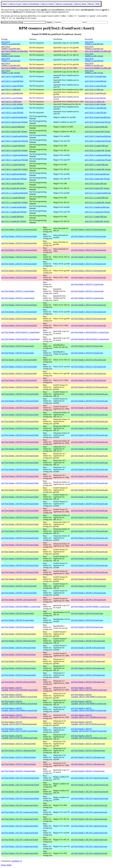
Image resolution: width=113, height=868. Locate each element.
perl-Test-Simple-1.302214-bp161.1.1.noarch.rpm (90, 332)
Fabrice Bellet (6, 865)
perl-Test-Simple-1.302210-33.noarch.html (18, 346)
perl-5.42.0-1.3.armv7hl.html (12, 86)
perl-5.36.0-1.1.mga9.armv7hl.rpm (98, 160)
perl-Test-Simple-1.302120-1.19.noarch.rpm (88, 771)
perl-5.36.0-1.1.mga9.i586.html (13, 165)
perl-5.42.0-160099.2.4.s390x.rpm (98, 51)
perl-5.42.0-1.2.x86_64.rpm (95, 104)
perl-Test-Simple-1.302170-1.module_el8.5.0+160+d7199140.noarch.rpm (88, 723)
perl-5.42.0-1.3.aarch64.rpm (95, 76)
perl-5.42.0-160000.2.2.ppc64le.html (11, 64)
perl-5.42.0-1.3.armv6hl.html (12, 81)
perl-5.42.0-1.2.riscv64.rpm (95, 98)
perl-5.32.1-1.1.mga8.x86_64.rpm (98, 202)
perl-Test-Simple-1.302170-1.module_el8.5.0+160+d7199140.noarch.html (19, 723)
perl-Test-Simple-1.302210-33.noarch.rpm (87, 346)
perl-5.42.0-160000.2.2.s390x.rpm (98, 68)
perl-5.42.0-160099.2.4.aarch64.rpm (94, 43)
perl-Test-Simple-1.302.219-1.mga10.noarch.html (20, 778)
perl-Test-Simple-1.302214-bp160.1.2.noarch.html (20, 339)
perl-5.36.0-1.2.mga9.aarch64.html (14, 136)
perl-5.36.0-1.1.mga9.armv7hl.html (15, 160)
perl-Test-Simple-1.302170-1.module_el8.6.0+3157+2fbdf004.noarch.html (19, 716)
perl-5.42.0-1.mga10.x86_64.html (14, 131)
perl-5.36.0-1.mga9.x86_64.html (14, 188)
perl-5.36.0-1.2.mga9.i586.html (13, 146)
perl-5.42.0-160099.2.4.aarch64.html (11, 43)
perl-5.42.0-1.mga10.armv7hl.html (14, 122)
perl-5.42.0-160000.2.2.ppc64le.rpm (94, 64)
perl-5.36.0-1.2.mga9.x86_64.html (14, 150)
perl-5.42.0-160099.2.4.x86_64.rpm (94, 55)
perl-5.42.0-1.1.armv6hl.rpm (96, 108)
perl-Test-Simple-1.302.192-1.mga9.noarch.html (20, 805)
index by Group (15, 4)
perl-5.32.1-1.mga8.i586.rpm (96, 217)
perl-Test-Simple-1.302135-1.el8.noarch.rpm (88, 744)
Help (98, 4)
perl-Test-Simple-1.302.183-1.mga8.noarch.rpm (89, 833)
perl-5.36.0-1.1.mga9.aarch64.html (14, 155)
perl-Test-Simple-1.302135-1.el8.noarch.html (18, 744)
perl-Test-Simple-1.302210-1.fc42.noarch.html (19, 360)
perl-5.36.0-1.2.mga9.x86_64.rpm (98, 150)
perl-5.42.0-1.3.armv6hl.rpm (96, 81)
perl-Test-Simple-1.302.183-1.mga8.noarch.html (20, 833)
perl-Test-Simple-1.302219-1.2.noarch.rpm (87, 284)
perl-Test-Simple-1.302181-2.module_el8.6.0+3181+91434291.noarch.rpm (89, 689)
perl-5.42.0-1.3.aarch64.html (12, 76)
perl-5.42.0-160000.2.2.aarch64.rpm (94, 60)
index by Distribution (31, 4)
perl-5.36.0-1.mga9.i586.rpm (96, 183)
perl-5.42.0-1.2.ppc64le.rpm (95, 93)
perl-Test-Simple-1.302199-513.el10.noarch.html (20, 387)
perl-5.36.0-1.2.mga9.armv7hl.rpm (98, 141)
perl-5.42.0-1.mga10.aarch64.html (14, 117)
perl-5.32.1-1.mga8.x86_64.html (14, 221)
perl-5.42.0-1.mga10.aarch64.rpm (98, 117)
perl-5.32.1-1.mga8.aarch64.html (14, 207)
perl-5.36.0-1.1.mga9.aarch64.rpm (98, 155)
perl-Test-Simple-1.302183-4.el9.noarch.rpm (88, 634)
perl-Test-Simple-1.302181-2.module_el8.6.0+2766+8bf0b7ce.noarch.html (19, 696)
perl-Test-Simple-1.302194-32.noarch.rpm (87, 613)
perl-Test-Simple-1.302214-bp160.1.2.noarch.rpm (90, 339)
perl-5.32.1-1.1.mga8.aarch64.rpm (98, 193)
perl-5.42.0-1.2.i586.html (11, 90)
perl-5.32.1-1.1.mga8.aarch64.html (14, 193)
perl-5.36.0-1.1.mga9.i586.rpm (96, 165)
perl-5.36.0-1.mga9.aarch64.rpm (97, 174)
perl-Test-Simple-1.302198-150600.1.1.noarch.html (21, 607)
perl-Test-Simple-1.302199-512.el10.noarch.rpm (89, 490)
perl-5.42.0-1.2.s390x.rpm (95, 102)
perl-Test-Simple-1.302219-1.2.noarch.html (18, 291)
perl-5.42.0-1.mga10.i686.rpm (96, 127)
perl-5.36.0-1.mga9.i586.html (12, 183)
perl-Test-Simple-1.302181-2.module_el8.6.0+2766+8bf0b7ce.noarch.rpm (89, 696)
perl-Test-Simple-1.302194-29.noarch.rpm (87, 627)
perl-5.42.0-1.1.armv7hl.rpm (96, 113)
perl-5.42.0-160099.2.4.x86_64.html (11, 55)
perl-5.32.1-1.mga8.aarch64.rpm (97, 207)
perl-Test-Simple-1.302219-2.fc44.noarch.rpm (89, 229)
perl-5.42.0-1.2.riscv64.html (12, 98)
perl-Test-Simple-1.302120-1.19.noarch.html (18, 771)
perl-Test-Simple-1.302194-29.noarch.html (18, 627)
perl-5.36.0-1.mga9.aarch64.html (14, 174)
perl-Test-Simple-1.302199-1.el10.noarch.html (19, 579)
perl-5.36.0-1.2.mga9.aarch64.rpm (98, 136)
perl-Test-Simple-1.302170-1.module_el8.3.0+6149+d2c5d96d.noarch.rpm (89, 737)
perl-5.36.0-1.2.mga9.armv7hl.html (15, 141)
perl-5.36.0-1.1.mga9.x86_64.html (14, 169)
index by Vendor (48, 4)
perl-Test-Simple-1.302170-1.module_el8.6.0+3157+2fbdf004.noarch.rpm (89, 716)
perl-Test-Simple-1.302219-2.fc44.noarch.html (19, 229)
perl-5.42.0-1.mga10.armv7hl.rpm (98, 122)
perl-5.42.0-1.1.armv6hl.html (12, 108)
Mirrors (91, 4)
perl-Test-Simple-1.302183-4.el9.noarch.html (18, 634)
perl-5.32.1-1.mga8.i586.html (12, 217)
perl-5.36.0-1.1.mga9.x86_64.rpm (98, 169)
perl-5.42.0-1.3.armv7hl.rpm (96, 86)
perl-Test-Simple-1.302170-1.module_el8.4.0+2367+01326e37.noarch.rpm (89, 730)
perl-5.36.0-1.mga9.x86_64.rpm (97, 188)
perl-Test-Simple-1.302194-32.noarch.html (18, 613)
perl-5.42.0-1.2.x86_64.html (12, 104)
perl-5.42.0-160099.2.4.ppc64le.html (11, 48)
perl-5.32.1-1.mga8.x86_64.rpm (97, 221)
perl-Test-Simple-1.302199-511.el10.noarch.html (20, 552)
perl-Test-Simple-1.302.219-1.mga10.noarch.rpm (90, 778)
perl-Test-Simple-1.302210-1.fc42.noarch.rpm (89, 360)
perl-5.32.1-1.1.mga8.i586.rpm (96, 198)
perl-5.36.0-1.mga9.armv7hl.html (14, 179)
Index (5, 4)
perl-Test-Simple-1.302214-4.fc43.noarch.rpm (89, 305)
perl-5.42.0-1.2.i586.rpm (94, 90)
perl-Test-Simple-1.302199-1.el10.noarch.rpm (88, 579)
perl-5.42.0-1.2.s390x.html (11, 102)
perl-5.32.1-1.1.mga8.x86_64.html (14, 202)
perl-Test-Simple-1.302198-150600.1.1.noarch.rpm (90, 607)
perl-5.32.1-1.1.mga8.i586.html (13, 198)
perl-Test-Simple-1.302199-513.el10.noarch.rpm (89, 387)
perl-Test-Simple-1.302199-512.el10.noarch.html (20, 490)
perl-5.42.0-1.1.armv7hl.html (12, 113)
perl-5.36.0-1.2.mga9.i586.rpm (96, 146)
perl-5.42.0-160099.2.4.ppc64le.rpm (94, 48)
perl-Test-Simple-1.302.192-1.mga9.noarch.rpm (89, 805)
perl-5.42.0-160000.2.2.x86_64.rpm (94, 72)
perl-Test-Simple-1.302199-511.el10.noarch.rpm (89, 552)
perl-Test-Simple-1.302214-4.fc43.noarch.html (19, 305)
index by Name (80, 4)
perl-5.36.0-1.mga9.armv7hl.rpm (97, 179)
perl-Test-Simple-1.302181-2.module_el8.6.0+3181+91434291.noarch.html (19, 689)
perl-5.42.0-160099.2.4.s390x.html (14, 51)
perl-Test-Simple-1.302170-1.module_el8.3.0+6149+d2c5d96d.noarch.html (19, 737)
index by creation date (64, 4)
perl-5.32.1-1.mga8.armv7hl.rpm (97, 212)
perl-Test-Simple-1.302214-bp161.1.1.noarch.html (20, 332)
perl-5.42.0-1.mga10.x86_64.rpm (97, 131)
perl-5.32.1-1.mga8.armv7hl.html (14, 212)
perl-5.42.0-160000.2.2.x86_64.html (11, 72)
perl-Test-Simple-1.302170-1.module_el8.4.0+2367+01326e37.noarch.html (19, 730)
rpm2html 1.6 (17, 861)
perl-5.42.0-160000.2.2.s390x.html (14, 68)
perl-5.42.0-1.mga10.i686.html (13, 127)
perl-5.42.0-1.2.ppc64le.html (12, 93)
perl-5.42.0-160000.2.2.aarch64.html (11, 60)
